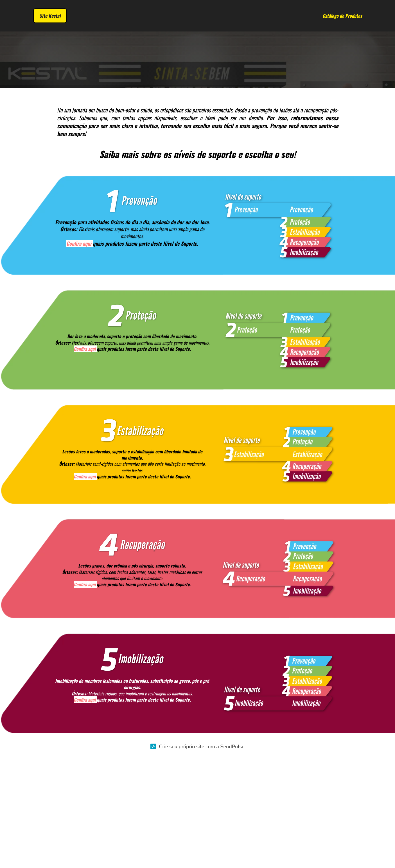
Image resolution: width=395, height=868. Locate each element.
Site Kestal (50, 16)
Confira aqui (79, 358)
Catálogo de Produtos (342, 17)
